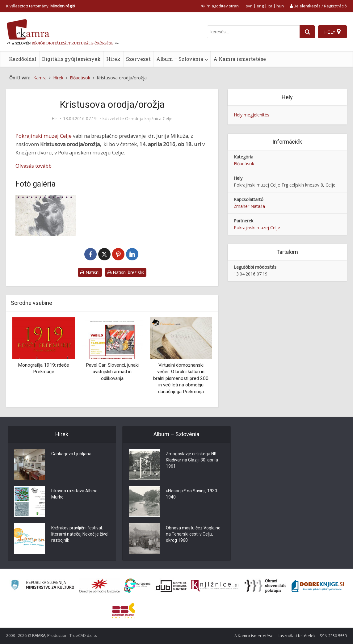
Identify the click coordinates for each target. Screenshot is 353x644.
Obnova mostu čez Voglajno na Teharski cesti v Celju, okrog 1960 (193, 534)
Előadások (244, 164)
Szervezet (138, 59)
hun (280, 6)
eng (260, 6)
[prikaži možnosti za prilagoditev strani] (220, 6)
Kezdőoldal (23, 59)
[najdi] (307, 32)
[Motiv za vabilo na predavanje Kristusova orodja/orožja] (46, 215)
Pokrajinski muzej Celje (44, 136)
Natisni (90, 272)
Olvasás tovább (34, 166)
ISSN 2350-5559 (333, 636)
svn (249, 6)
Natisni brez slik (126, 272)
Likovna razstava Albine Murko (74, 494)
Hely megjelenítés (252, 115)
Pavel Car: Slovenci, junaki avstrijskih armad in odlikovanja (112, 372)
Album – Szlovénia (180, 59)
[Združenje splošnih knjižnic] (124, 611)
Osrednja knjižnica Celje (149, 119)
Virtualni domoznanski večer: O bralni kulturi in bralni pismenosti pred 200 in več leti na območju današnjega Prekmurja (181, 378)
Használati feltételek (296, 636)
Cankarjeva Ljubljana (71, 454)
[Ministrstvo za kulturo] (42, 586)
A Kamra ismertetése (240, 59)
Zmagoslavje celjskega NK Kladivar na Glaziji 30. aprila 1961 (192, 460)
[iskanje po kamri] (253, 32)
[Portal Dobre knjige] (318, 586)
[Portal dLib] (171, 586)
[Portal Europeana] (137, 586)
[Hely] (332, 32)
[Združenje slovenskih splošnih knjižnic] (215, 586)
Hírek (113, 59)
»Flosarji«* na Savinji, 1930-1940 (192, 494)
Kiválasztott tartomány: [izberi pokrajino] (41, 6)
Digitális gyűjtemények (71, 59)
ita (270, 6)
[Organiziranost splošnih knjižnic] (99, 586)
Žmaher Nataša (249, 206)
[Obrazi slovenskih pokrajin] (265, 586)
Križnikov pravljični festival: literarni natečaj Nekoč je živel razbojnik (80, 534)
